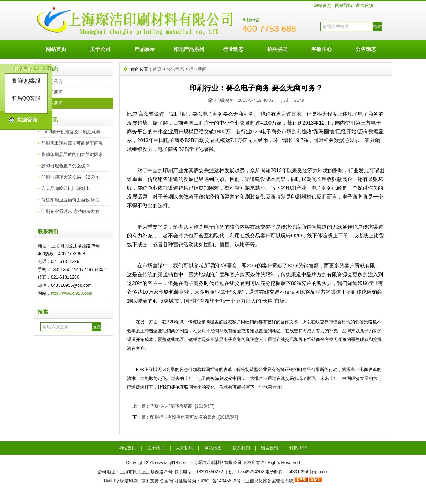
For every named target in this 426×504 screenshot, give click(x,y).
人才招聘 (184, 448)
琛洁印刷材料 (221, 100)
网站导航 (344, 5)
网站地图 (213, 448)
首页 (157, 69)
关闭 (46, 68)
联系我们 (241, 448)
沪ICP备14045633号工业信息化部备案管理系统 (247, 481)
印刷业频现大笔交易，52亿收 (70, 177)
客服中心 (322, 49)
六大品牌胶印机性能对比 (66, 189)
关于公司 (100, 49)
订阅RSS (298, 448)
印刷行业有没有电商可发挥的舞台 (183, 417)
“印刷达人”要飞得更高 (171, 406)
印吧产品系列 (189, 49)
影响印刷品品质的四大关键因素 (72, 155)
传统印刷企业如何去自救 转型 (70, 200)
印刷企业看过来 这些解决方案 (70, 211)
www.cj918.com (172, 463)
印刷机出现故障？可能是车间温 (72, 143)
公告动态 (366, 49)
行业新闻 (54, 103)
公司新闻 (54, 92)
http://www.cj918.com (72, 293)
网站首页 (322, 5)
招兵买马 (277, 49)
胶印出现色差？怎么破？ (66, 166)
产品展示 (145, 49)
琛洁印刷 (129, 481)
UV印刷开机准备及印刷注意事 (71, 132)
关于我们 (156, 448)
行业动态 (233, 49)
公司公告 (54, 81)
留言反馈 (365, 5)
